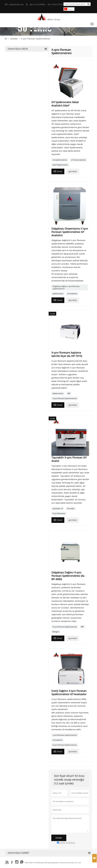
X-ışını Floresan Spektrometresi (65, 398)
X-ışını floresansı (59, 513)
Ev (6, 39)
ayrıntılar (73, 171)
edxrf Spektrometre (60, 165)
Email (58, 171)
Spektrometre (58, 393)
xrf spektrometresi (60, 160)
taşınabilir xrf (58, 508)
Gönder (59, 838)
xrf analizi (71, 508)
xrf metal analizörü (78, 160)
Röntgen (56, 632)
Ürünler (14, 39)
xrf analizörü (72, 294)
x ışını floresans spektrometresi (65, 735)
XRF (69, 393)
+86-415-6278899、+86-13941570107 (46, 4)
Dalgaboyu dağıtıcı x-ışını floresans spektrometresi (66, 287)
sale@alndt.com (16, 4)
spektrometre (58, 294)
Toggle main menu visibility (92, 23)
